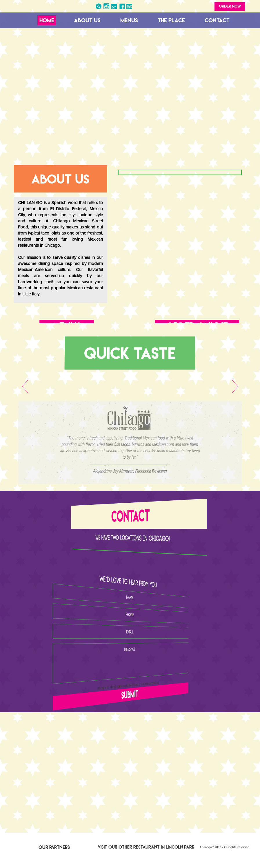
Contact (217, 20)
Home (47, 20)
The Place (171, 20)
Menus (129, 20)
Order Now (230, 7)
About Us (87, 20)
